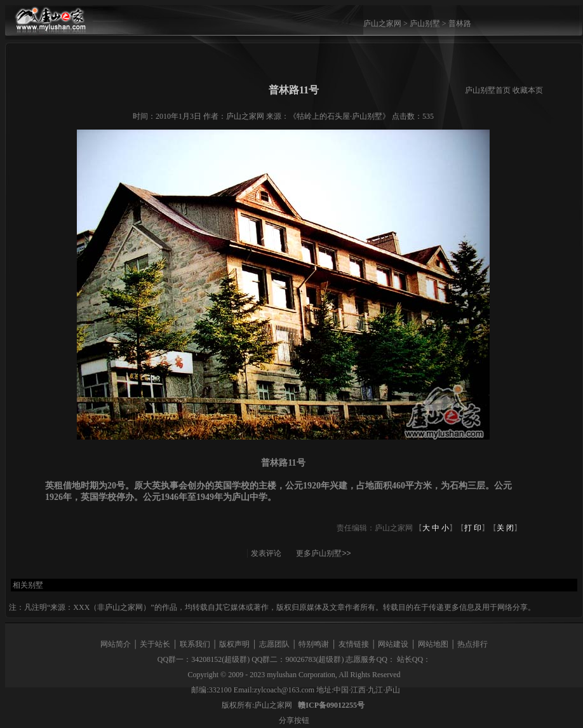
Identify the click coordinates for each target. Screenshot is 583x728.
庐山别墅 (425, 24)
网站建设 (393, 644)
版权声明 (234, 644)
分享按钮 (294, 720)
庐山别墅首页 (488, 90)
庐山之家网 (383, 24)
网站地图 (433, 644)
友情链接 (354, 644)
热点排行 (472, 644)
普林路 (460, 24)
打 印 (473, 528)
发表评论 (266, 553)
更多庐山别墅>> (323, 553)
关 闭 (505, 528)
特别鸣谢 (314, 644)
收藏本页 (528, 90)
